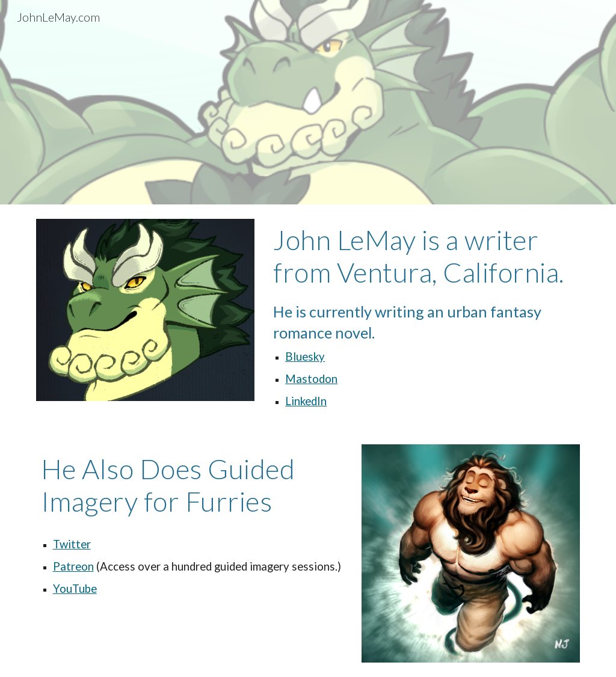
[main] (424, 317)
